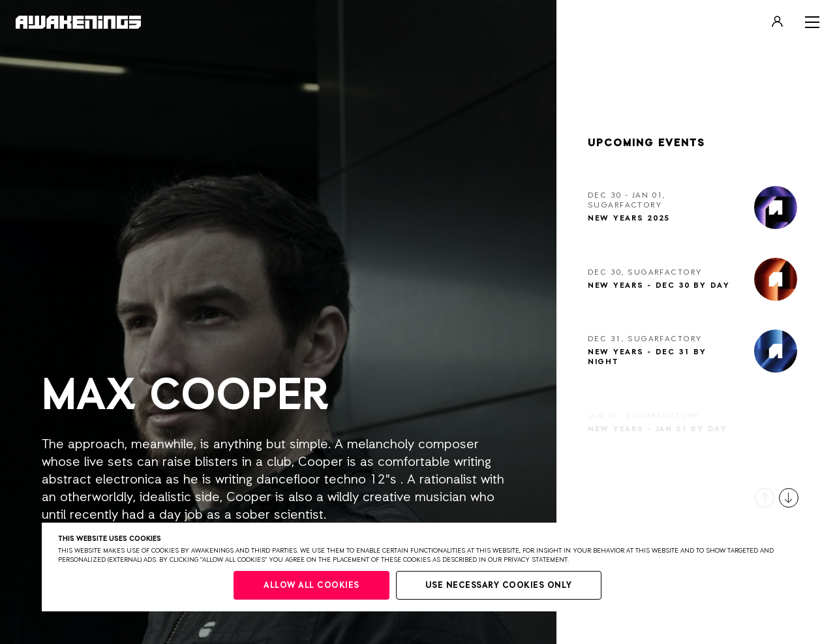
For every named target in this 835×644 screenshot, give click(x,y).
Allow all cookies (311, 586)
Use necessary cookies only (499, 586)
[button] (765, 498)
